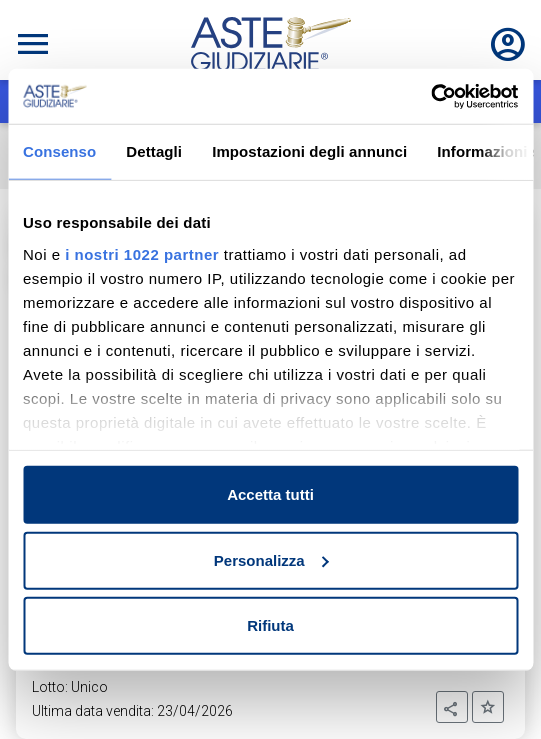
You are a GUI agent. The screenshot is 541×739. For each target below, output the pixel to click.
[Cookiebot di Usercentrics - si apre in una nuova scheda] (430, 96)
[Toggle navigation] (33, 44)
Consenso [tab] (59, 151)
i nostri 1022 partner (142, 253)
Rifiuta (270, 625)
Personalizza (271, 559)
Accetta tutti (270, 494)
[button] (452, 707)
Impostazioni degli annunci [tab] (309, 151)
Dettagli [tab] (154, 151)
